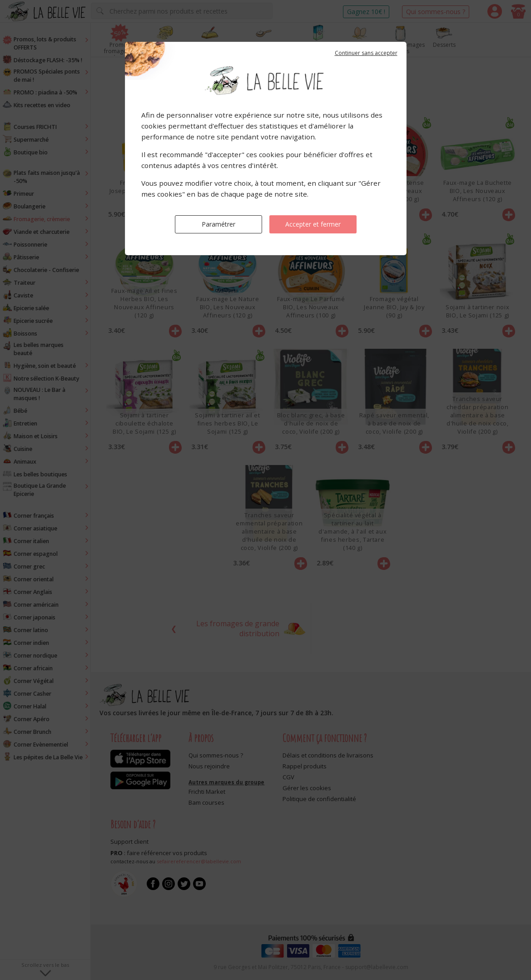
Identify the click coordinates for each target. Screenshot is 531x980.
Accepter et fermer (313, 224)
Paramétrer (218, 224)
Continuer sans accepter (366, 53)
